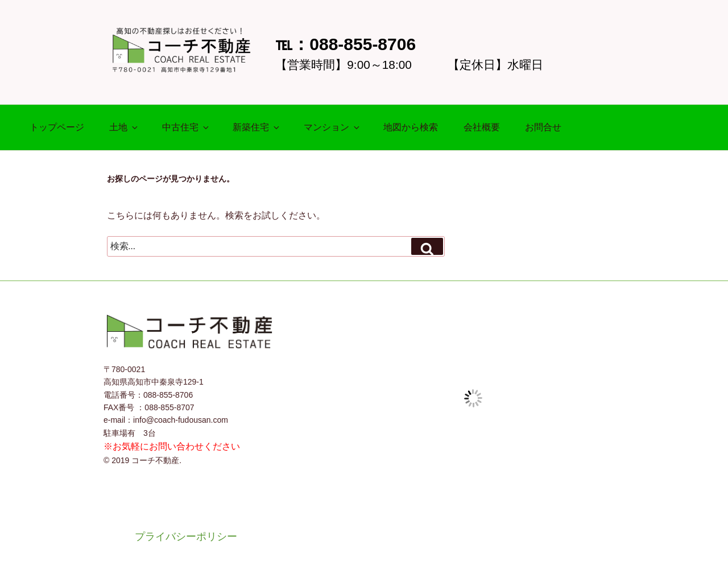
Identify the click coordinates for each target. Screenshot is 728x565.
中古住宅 (186, 127)
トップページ (57, 127)
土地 (124, 127)
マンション (332, 127)
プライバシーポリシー (186, 537)
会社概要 (482, 127)
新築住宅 (257, 127)
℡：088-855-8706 (346, 44)
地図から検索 (411, 127)
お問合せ (543, 127)
